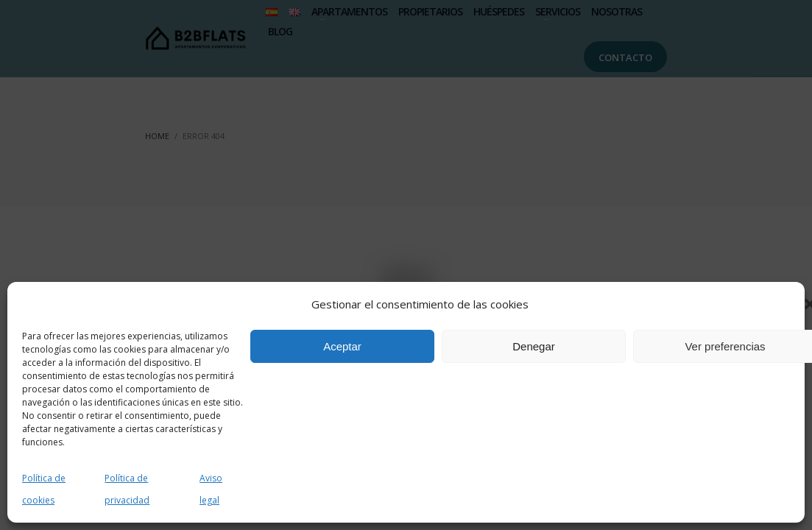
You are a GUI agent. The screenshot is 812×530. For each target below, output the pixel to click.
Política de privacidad (127, 489)
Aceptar (342, 346)
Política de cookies (44, 489)
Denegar (534, 346)
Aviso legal (211, 489)
